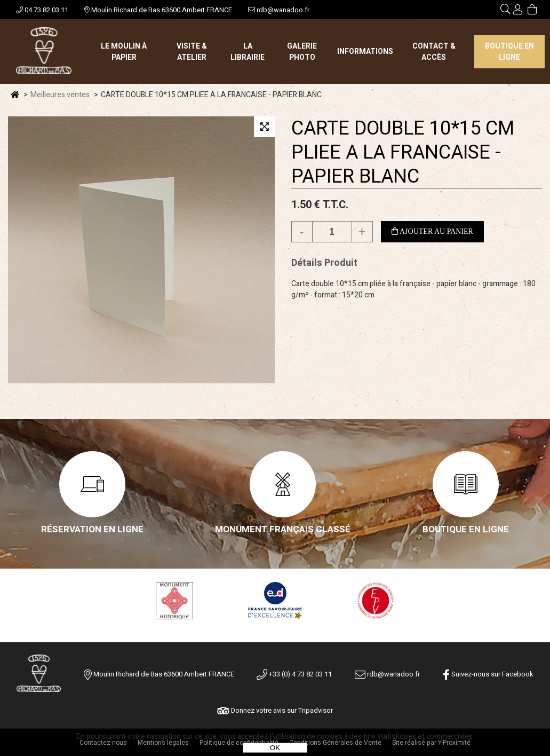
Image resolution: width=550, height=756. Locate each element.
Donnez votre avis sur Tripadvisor (275, 710)
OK (275, 748)
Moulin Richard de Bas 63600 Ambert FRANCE (158, 10)
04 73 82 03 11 (42, 10)
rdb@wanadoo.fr (279, 10)
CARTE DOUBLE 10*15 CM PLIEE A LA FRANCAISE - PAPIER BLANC (403, 152)
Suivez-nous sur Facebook (488, 674)
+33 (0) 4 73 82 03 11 (294, 674)
